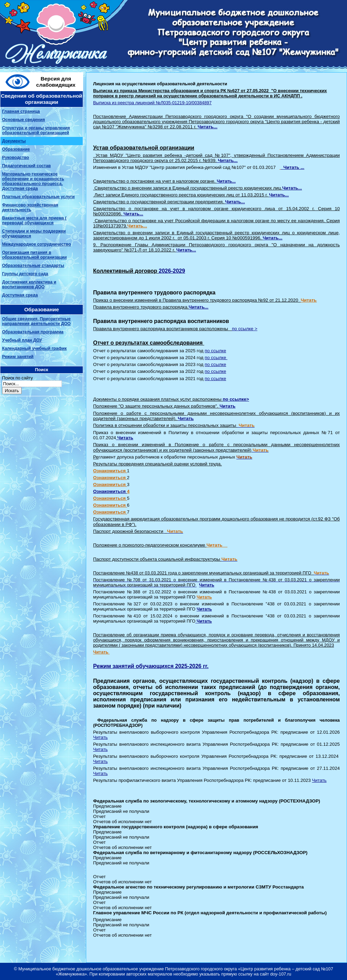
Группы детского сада (25, 274)
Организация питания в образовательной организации (34, 255)
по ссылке (215, 351)
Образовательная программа (33, 332)
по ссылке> (236, 399)
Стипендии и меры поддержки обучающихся (34, 234)
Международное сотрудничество (36, 244)
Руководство (16, 158)
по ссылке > (245, 329)
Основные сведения (24, 120)
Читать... (207, 127)
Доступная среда (20, 295)
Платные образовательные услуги (38, 197)
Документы (14, 141)
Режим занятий (18, 357)
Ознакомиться (110, 491)
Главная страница (21, 111)
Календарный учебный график (34, 348)
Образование (16, 149)
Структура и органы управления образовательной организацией (36, 130)
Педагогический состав (26, 166)
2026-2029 (172, 271)
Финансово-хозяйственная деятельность (30, 207)
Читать (206, 585)
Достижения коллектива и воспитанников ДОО (29, 284)
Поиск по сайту (18, 378)
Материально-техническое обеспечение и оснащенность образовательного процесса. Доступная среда (33, 181)
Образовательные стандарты (33, 266)
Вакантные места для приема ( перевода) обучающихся (34, 220)
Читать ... (292, 167)
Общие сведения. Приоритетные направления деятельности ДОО (36, 321)
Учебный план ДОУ (22, 340)
